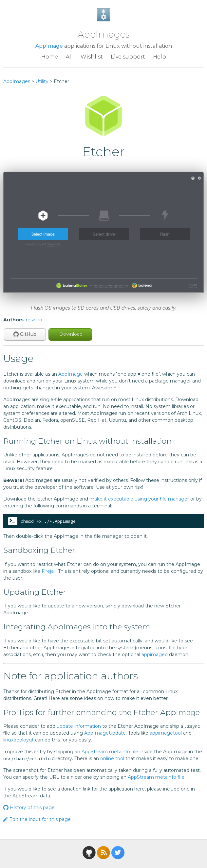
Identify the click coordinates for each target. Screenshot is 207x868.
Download (70, 334)
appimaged (155, 655)
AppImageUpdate (105, 733)
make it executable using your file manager (139, 499)
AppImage (49, 46)
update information (79, 726)
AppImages (104, 34)
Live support (128, 57)
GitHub (25, 334)
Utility (42, 81)
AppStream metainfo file (110, 752)
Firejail (49, 571)
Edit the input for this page (37, 819)
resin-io (34, 320)
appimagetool (166, 733)
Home (50, 57)
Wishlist (92, 57)
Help (160, 57)
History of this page (29, 808)
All (69, 57)
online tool (112, 758)
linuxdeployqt (19, 740)
